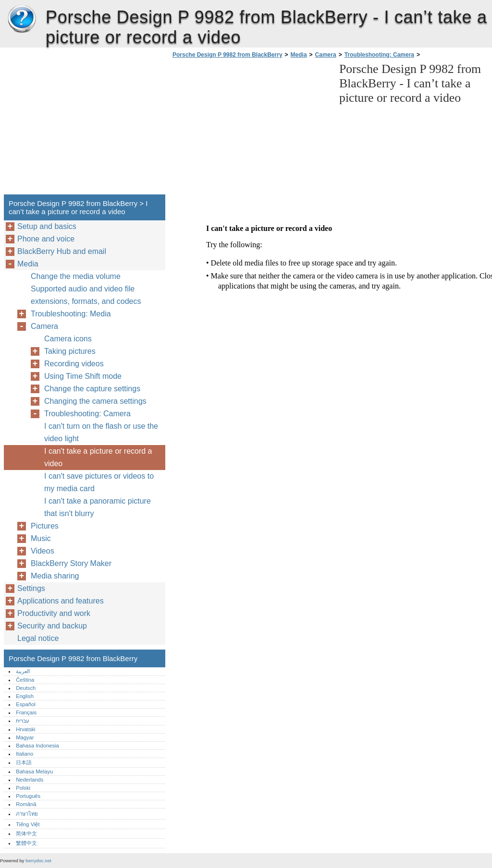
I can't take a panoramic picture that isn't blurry (98, 507)
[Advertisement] (251, 129)
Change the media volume (76, 276)
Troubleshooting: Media (71, 314)
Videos (43, 551)
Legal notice (38, 638)
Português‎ (28, 796)
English (25, 696)
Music (41, 538)
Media (299, 55)
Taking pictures (70, 351)
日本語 (24, 762)
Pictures (45, 526)
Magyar (25, 737)
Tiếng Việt (28, 824)
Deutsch (26, 688)
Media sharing (55, 576)
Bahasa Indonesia (37, 746)
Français (26, 712)
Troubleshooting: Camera (379, 55)
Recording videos (74, 364)
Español (25, 704)
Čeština (25, 680)
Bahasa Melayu (34, 772)
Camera (326, 55)
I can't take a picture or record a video (98, 457)
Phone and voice (46, 239)
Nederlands (30, 780)
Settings (31, 588)
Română (26, 804)
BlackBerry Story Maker (71, 563)
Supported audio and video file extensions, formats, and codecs (86, 295)
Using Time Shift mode (83, 376)
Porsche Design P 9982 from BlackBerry (22, 19)
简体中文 (26, 833)
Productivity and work (54, 613)
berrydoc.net (38, 861)
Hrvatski (25, 729)
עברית (23, 721)
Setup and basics (47, 226)
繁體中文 (26, 843)
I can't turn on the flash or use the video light (101, 432)
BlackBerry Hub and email (62, 251)
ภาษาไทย (27, 814)
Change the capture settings (92, 389)
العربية (23, 671)
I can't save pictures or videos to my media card (99, 482)
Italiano (25, 754)
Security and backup (52, 626)
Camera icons (68, 339)
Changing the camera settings (95, 401)
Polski (23, 788)
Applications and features (61, 601)
